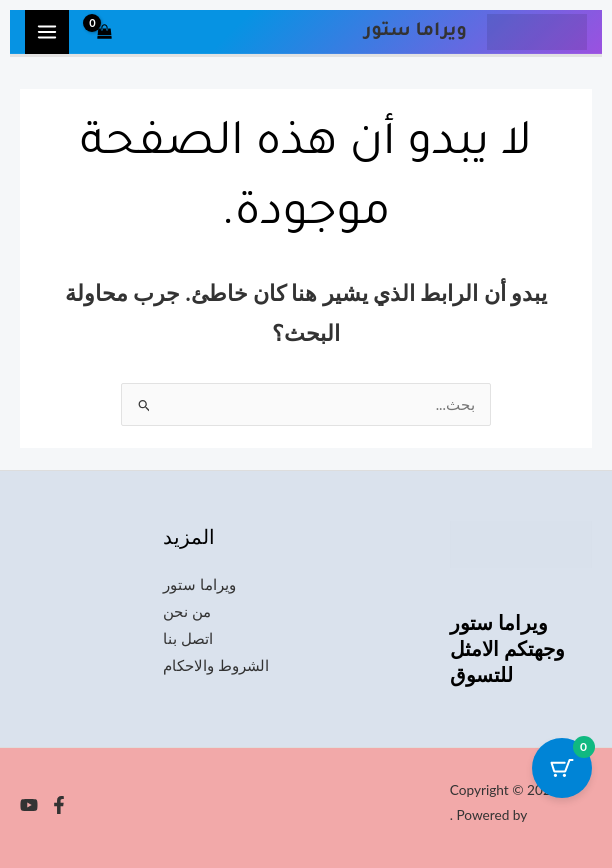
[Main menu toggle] (47, 32)
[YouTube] (29, 805)
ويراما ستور (199, 584)
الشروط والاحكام (216, 665)
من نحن (187, 611)
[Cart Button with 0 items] (562, 768)
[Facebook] (59, 805)
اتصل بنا (188, 638)
